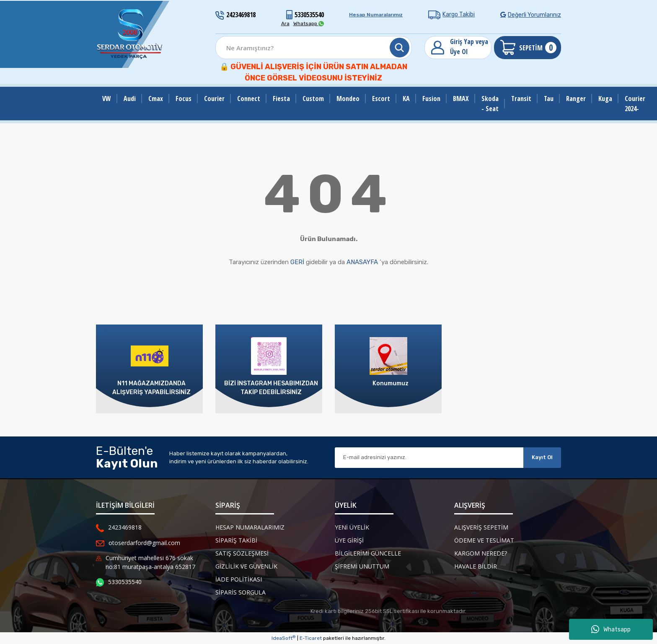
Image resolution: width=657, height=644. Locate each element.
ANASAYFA (362, 262)
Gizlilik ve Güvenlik (246, 566)
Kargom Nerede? (481, 553)
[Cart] (528, 48)
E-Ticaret (311, 638)
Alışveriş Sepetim (481, 527)
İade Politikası (239, 579)
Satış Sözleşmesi (242, 553)
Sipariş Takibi (236, 540)
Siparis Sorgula (241, 592)
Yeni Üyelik (352, 527)
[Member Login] (458, 48)
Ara (285, 23)
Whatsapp (611, 629)
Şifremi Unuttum (362, 566)
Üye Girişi (349, 540)
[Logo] (130, 34)
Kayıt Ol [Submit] (542, 457)
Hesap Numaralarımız (376, 15)
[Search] (314, 48)
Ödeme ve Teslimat (484, 540)
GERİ (297, 262)
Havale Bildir (476, 566)
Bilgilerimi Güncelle (368, 553)
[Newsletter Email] (429, 458)
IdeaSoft (283, 638)
